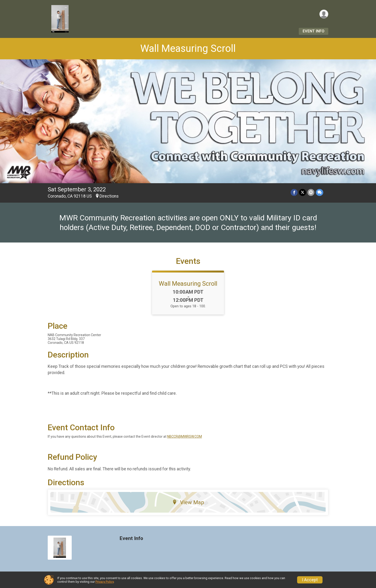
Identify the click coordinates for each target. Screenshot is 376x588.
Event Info (314, 31)
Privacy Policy (105, 582)
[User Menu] (324, 14)
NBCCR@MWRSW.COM (185, 436)
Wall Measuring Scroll (188, 48)
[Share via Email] (311, 192)
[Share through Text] (320, 192)
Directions (109, 196)
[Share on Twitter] (303, 192)
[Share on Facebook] (294, 192)
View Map (188, 502)
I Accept (310, 580)
